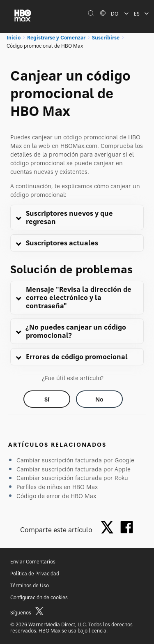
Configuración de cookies (39, 597)
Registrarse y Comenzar (56, 38)
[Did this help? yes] (47, 399)
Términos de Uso (30, 585)
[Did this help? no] (99, 399)
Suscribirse (106, 38)
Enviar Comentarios (33, 562)
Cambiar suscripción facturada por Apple (74, 469)
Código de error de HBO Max (56, 496)
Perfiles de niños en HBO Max (57, 487)
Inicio (14, 38)
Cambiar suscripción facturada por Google (75, 460)
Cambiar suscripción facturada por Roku (72, 478)
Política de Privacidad (35, 574)
